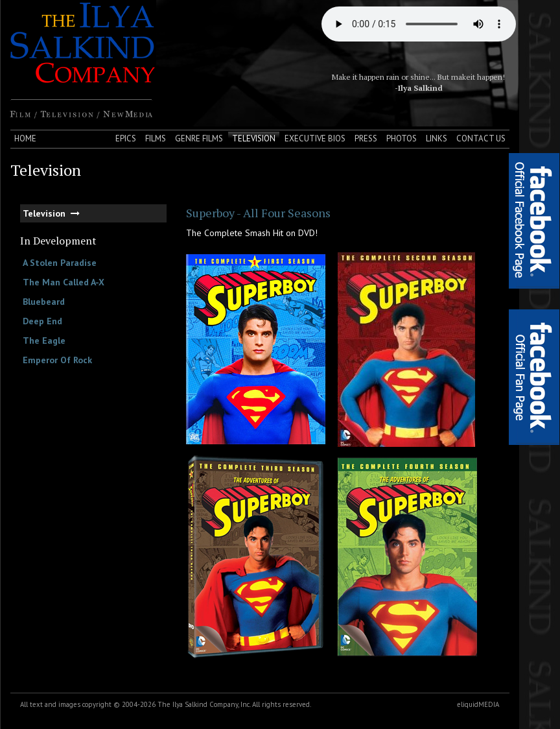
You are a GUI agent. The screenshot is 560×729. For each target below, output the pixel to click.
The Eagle (44, 341)
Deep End (42, 321)
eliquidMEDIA (478, 704)
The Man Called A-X (64, 282)
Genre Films (199, 138)
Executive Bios (315, 138)
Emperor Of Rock (57, 360)
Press (366, 138)
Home (25, 138)
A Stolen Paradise (60, 263)
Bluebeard (44, 302)
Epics (126, 138)
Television (254, 138)
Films (156, 138)
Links (437, 138)
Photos (402, 138)
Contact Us (481, 138)
